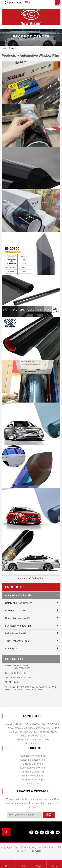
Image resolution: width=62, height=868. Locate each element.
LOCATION (15, 3)
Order (54, 866)
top (6, 832)
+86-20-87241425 (17, 673)
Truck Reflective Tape (17, 641)
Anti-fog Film (12, 648)
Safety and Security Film (19, 603)
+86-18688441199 (22, 668)
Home (4, 48)
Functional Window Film (18, 626)
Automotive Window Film (31, 578)
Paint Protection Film (17, 633)
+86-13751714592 (21, 666)
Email (39, 866)
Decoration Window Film (19, 618)
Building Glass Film (16, 610)
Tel (23, 866)
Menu (8, 866)
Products (13, 48)
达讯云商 (37, 851)
